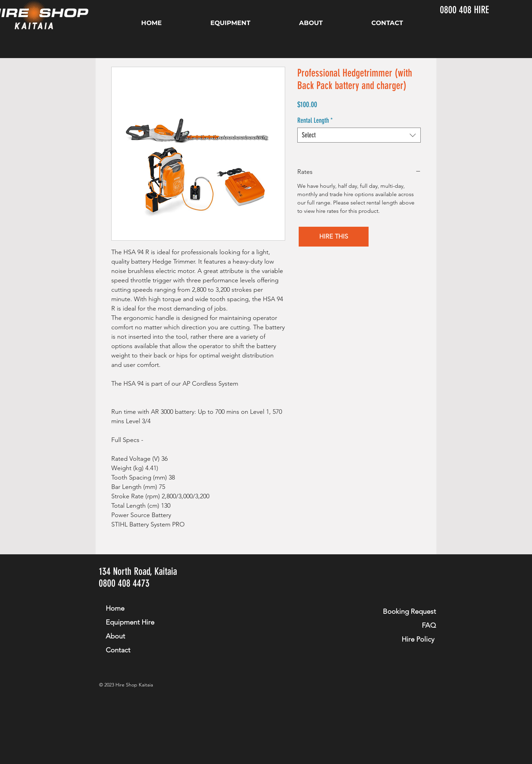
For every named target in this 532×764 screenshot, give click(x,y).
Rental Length (315, 120)
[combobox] (359, 135)
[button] (334, 237)
